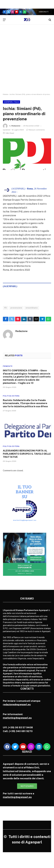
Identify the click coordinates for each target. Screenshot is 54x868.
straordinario (32, 308)
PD (6, 308)
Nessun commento (36, 130)
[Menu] (4, 20)
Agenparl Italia (11, 102)
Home (5, 94)
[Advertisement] (27, 61)
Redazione (16, 126)
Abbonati (44, 12)
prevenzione (16, 308)
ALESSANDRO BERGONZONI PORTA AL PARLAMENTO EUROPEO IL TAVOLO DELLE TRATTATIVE (27, 454)
